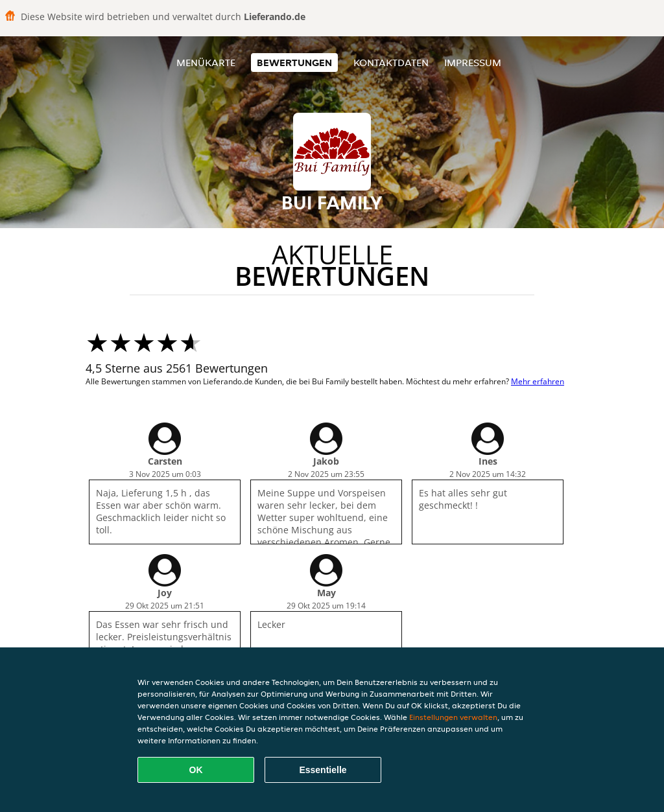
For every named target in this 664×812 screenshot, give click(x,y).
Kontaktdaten (391, 63)
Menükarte (206, 63)
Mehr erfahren (538, 381)
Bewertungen (294, 63)
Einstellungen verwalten (453, 717)
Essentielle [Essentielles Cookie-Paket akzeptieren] (323, 770)
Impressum (473, 63)
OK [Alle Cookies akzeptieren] (196, 770)
